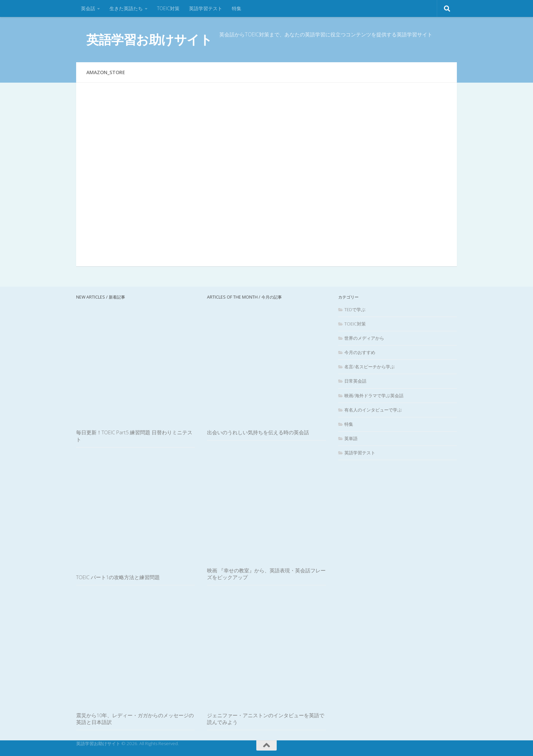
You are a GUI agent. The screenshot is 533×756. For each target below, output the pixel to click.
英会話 (88, 8)
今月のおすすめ (360, 352)
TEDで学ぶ (355, 309)
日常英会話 (355, 381)
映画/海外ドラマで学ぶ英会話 (374, 396)
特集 (237, 8)
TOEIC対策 (168, 8)
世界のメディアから (364, 338)
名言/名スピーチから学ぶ (369, 367)
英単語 (351, 438)
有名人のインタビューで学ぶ (373, 410)
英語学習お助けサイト (149, 39)
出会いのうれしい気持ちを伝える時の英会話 (258, 432)
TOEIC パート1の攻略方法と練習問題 (118, 577)
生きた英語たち (126, 8)
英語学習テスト (206, 8)
